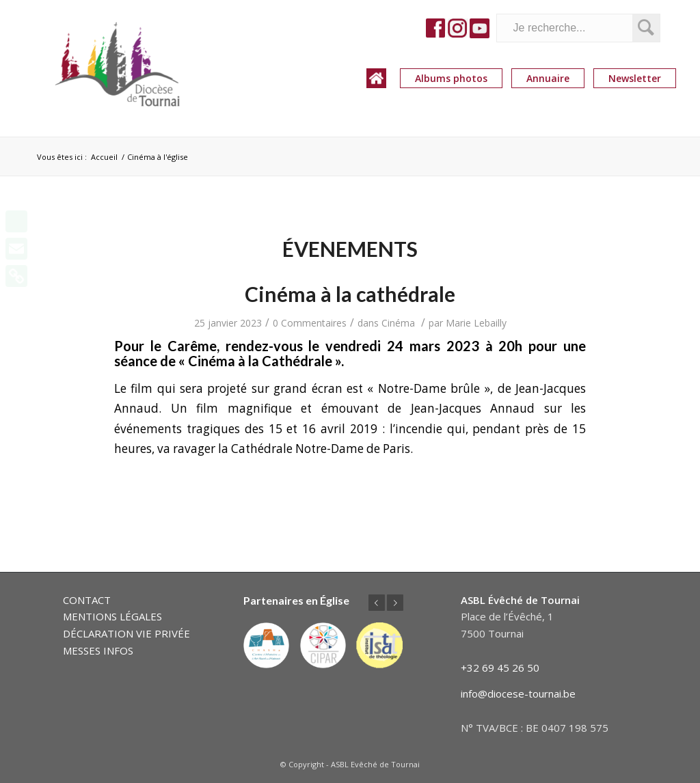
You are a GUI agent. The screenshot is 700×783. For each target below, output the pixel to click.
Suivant (395, 603)
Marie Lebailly (476, 323)
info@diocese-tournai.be (518, 693)
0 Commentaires (310, 323)
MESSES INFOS (98, 650)
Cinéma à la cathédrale (350, 294)
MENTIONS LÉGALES (112, 616)
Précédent (377, 603)
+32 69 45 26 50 (500, 668)
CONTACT (87, 600)
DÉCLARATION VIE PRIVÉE (126, 633)
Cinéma (398, 323)
